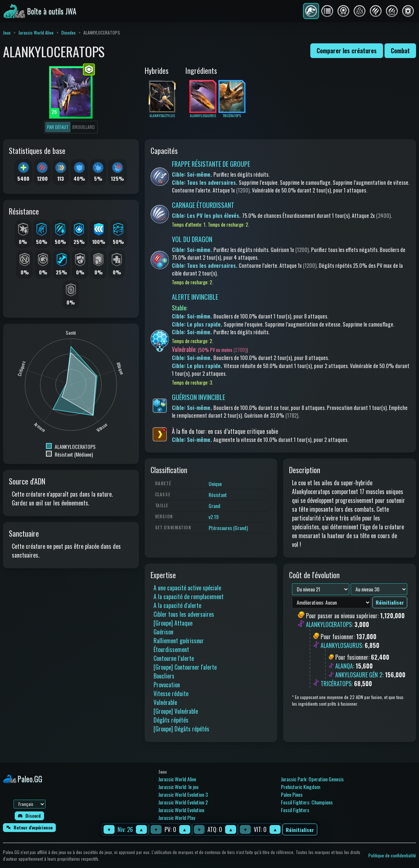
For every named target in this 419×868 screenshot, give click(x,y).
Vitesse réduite (171, 694)
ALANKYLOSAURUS (341, 645)
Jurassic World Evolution (181, 810)
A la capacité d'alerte (177, 605)
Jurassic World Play (177, 817)
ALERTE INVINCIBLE (195, 297)
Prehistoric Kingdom (301, 787)
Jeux (7, 33)
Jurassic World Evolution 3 (183, 794)
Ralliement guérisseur (179, 641)
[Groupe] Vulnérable (176, 711)
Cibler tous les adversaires (184, 614)
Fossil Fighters (295, 810)
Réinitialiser (300, 830)
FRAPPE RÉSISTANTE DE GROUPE (211, 164)
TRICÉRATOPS (336, 684)
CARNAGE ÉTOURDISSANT (203, 205)
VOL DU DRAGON (192, 239)
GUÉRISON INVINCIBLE (198, 397)
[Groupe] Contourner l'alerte (185, 667)
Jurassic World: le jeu (178, 787)
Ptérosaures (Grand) (228, 528)
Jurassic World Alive (36, 33)
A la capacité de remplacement (189, 597)
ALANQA (344, 666)
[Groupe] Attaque (173, 623)
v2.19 (214, 517)
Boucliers (164, 676)
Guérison (163, 632)
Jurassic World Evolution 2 (183, 802)
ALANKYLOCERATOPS (329, 625)
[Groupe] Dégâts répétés (181, 729)
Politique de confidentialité (392, 855)
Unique (215, 484)
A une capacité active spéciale (187, 588)
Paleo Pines (292, 794)
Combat (400, 51)
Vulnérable (165, 702)
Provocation (167, 685)
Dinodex (68, 33)
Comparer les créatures (347, 51)
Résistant (218, 495)
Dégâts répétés (171, 720)
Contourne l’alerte (174, 658)
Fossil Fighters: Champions (307, 802)
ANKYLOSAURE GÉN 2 (359, 675)
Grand (214, 506)
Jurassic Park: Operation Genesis (312, 779)
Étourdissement (171, 649)
